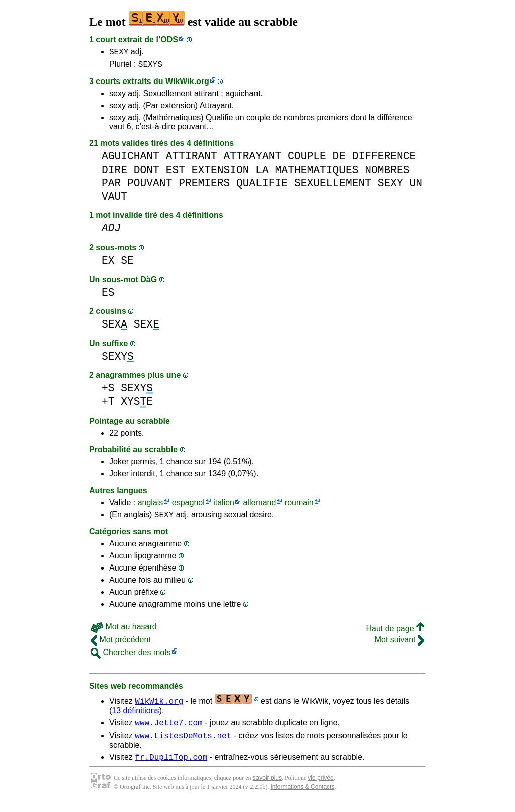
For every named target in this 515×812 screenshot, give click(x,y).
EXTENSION (221, 173)
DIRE (114, 173)
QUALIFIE (262, 186)
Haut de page (395, 633)
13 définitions (135, 715)
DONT (147, 173)
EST (176, 173)
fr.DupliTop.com (171, 766)
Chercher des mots (131, 657)
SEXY (119, 53)
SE (127, 263)
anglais (151, 505)
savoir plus (267, 787)
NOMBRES (387, 173)
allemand (259, 505)
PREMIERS (204, 186)
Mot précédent (121, 644)
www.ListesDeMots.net (183, 743)
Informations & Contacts (302, 796)
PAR (111, 186)
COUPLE (307, 159)
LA (262, 173)
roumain (299, 505)
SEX (114, 327)
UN (416, 186)
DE (339, 159)
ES (108, 296)
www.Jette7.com (168, 728)
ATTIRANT (192, 159)
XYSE (137, 405)
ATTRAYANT (252, 159)
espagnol (188, 505)
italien (224, 505)
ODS (169, 39)
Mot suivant (400, 644)
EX (108, 263)
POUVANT (150, 186)
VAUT (114, 199)
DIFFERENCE (384, 159)
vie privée (321, 787)
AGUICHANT (131, 159)
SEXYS (150, 67)
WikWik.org (187, 84)
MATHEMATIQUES (317, 173)
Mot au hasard (124, 631)
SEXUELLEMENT (333, 186)
